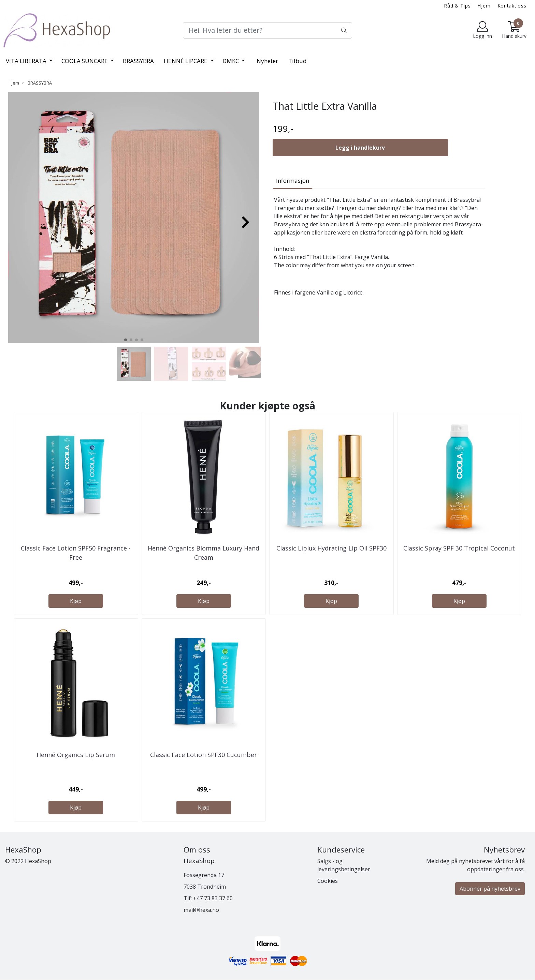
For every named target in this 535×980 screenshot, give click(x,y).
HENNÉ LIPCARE (186, 61)
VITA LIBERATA (27, 61)
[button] (126, 340)
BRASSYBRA (138, 61)
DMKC (231, 61)
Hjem (484, 6)
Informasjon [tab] (293, 180)
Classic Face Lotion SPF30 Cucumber (204, 755)
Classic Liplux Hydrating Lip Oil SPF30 (331, 548)
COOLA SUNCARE (85, 61)
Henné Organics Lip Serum (76, 755)
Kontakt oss (512, 6)
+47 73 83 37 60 (213, 898)
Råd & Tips (458, 6)
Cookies (328, 881)
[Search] (267, 30)
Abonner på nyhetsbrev (490, 889)
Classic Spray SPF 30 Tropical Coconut (459, 548)
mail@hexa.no (201, 910)
